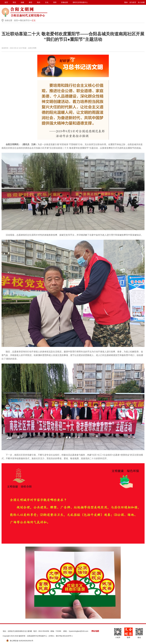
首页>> (17, 20)
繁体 (126, 2)
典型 (31, 2)
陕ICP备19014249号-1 (64, 636)
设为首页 (133, 2)
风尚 (39, 2)
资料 (55, 2)
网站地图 (95, 631)
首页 (6, 2)
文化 (47, 2)
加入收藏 (141, 2)
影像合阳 (65, 2)
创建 (22, 2)
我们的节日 (25, 20)
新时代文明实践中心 (80, 2)
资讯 (14, 2)
